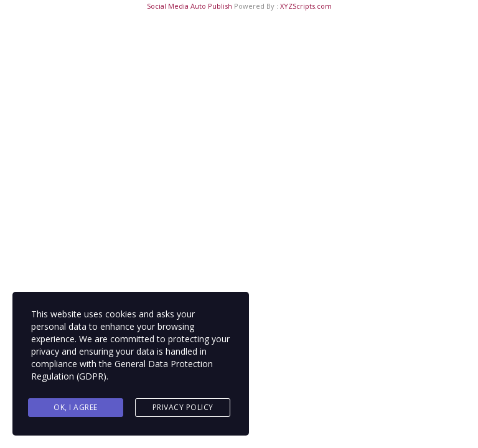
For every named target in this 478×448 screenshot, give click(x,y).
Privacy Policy (183, 407)
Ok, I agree (76, 407)
